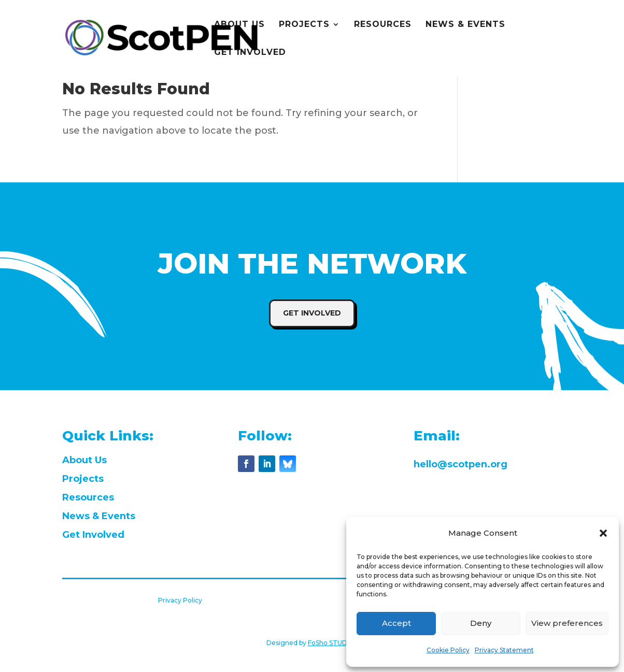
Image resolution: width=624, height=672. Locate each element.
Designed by (312, 643)
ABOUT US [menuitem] (239, 25)
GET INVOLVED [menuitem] (250, 53)
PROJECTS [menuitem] (304, 25)
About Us (84, 460)
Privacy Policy (180, 600)
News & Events (99, 516)
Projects (83, 479)
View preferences (567, 623)
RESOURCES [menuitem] (383, 25)
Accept (396, 623)
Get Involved (312, 313)
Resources (88, 497)
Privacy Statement (504, 650)
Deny (481, 623)
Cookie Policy (448, 650)
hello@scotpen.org (460, 464)
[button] (603, 533)
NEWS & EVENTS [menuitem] (465, 25)
